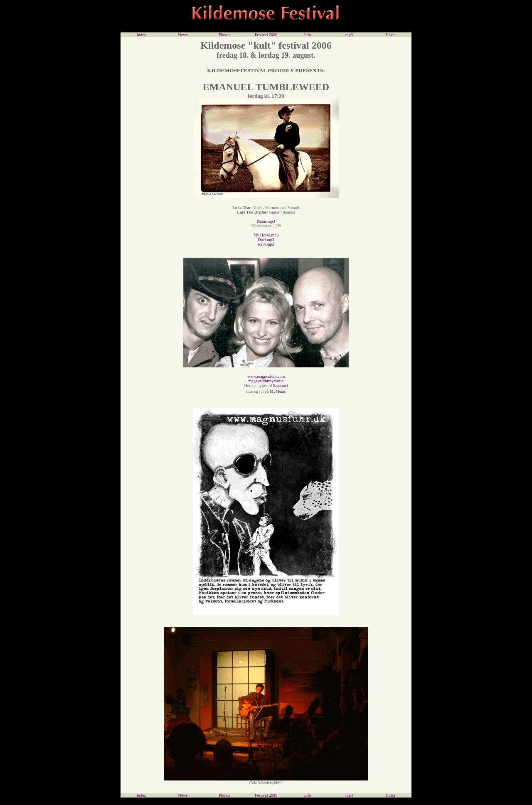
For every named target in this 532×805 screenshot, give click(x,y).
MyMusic (277, 391)
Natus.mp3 (266, 221)
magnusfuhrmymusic (266, 381)
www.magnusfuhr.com (266, 376)
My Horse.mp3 (266, 235)
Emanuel (281, 385)
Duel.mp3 (266, 240)
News (183, 35)
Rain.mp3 (266, 244)
